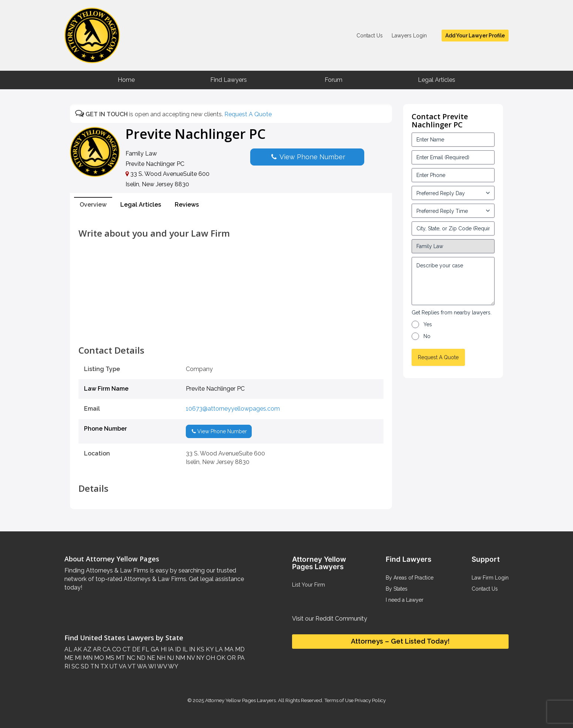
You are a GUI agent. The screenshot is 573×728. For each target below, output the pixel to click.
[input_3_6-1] (453, 211)
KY (209, 649)
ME (69, 658)
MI (77, 658)
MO (98, 658)
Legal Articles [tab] (141, 205)
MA (228, 649)
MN (87, 658)
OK (220, 658)
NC (130, 658)
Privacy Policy (370, 700)
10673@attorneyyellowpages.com (233, 409)
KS (200, 649)
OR (231, 658)
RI (67, 666)
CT (126, 649)
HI (163, 649)
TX (103, 666)
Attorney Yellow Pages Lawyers (240, 700)
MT (120, 658)
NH (160, 658)
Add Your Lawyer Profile (475, 36)
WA (141, 666)
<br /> (231, 329)
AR (96, 649)
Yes (428, 324)
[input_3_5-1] (453, 193)
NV (190, 658)
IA (170, 649)
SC (75, 666)
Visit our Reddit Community (330, 619)
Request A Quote (248, 114)
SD (84, 666)
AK (77, 649)
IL (184, 649)
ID (177, 649)
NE (150, 658)
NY (200, 658)
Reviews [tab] (187, 205)
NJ (170, 658)
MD (239, 649)
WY (173, 666)
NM (180, 658)
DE (135, 649)
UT (113, 666)
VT (131, 666)
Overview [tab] (93, 205)
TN (94, 666)
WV (161, 666)
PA (240, 658)
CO (116, 649)
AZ (87, 649)
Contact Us (370, 36)
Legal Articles (437, 80)
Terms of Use (339, 700)
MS (109, 658)
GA (154, 649)
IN (191, 649)
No (427, 336)
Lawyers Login (409, 36)
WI (151, 666)
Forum (334, 80)
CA (106, 649)
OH (210, 658)
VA (122, 666)
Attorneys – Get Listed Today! (400, 641)
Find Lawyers (229, 80)
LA (218, 649)
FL (145, 649)
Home (126, 80)
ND (140, 658)
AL (68, 649)
